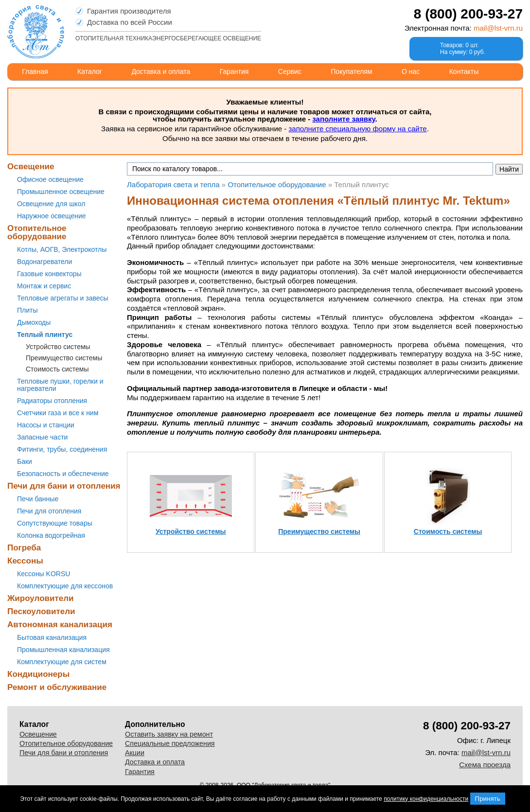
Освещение (31, 167)
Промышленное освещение (61, 192)
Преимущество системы (64, 358)
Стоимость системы (57, 369)
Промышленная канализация (63, 650)
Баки (25, 461)
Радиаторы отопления (52, 401)
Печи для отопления (49, 511)
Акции (135, 753)
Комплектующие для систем (62, 662)
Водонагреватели (44, 262)
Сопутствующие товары (55, 523)
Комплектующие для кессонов (65, 586)
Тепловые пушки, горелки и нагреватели (60, 385)
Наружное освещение (52, 216)
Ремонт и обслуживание (57, 687)
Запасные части (42, 437)
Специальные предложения (170, 743)
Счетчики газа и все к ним (58, 413)
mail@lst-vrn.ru (498, 28)
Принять (488, 799)
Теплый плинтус (45, 335)
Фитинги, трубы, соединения (62, 449)
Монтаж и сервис (44, 286)
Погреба (24, 548)
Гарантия (234, 71)
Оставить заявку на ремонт (169, 734)
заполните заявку (344, 119)
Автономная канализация (60, 625)
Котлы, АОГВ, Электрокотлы (62, 249)
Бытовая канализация (52, 637)
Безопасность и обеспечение (63, 474)
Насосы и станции (46, 425)
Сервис (290, 71)
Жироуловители (40, 598)
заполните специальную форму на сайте (357, 129)
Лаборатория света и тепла (36, 32)
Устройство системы (58, 347)
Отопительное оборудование (37, 232)
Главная (35, 71)
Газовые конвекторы (49, 274)
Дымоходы (34, 322)
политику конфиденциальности (426, 799)
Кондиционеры (38, 674)
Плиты (27, 310)
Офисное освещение (50, 179)
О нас (411, 71)
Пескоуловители (41, 611)
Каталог (90, 71)
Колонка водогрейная (51, 535)
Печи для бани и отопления (64, 486)
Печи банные (38, 499)
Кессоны (25, 561)
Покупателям (351, 71)
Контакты (464, 71)
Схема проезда (485, 765)
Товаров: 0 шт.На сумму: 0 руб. (463, 49)
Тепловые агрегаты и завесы (63, 298)
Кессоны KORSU (44, 574)
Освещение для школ (51, 204)
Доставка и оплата (161, 71)
